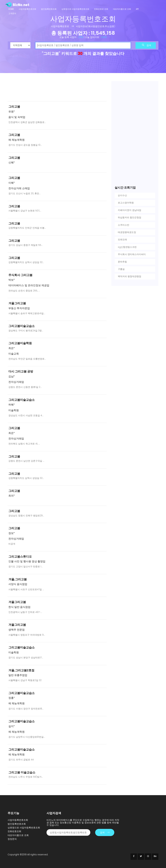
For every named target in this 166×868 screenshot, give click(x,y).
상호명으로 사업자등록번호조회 (75, 9)
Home (11, 9)
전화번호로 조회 (101, 9)
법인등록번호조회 (49, 9)
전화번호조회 (14, 831)
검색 (147, 45)
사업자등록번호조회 (27, 9)
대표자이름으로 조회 (122, 9)
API (137, 9)
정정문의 (12, 839)
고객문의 (12, 13)
